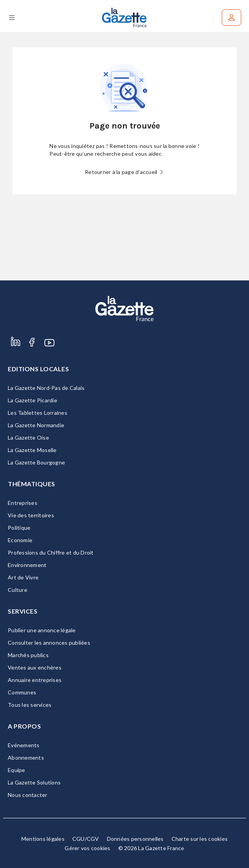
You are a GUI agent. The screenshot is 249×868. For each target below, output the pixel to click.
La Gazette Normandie (36, 425)
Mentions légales (43, 839)
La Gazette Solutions (34, 782)
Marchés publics (28, 655)
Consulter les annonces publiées (49, 643)
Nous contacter (28, 795)
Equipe (17, 770)
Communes (22, 692)
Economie (20, 540)
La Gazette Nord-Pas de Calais (46, 388)
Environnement (27, 565)
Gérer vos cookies (87, 848)
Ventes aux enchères (35, 667)
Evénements (24, 745)
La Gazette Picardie (32, 400)
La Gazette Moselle (32, 450)
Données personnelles (135, 839)
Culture (18, 590)
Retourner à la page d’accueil (124, 172)
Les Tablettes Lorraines (38, 413)
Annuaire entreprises (35, 680)
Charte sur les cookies (200, 839)
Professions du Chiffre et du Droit (51, 552)
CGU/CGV (86, 839)
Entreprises (23, 503)
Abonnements (26, 758)
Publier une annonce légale (42, 630)
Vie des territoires (31, 515)
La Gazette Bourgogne (36, 462)
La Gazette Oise (28, 437)
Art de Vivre (23, 577)
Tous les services (30, 705)
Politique (19, 528)
